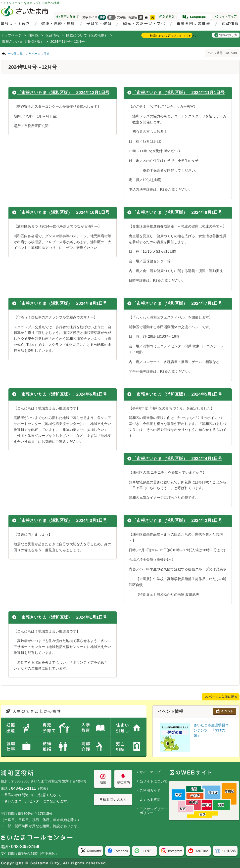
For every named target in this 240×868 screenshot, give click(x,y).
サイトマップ (150, 772)
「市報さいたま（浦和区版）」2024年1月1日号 (62, 617)
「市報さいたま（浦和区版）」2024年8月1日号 (62, 303)
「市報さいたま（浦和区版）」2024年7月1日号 (177, 303)
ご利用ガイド (150, 790)
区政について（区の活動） (87, 35)
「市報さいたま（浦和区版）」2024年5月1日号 (177, 394)
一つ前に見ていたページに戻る (29, 54)
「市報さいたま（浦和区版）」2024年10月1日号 (63, 212)
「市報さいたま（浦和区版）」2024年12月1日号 (63, 93)
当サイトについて (153, 781)
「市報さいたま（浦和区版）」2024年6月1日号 (62, 394)
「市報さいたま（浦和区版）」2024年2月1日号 (177, 521)
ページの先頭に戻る (0, 0)
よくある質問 (150, 800)
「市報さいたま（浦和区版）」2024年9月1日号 (177, 212)
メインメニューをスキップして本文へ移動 (31, 3)
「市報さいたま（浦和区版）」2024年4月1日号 (177, 459)
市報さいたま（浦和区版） (23, 42)
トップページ (11, 35)
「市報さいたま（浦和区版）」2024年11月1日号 (178, 93)
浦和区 (34, 35)
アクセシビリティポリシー (153, 811)
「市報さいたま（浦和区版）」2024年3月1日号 (62, 521)
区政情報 (52, 35)
